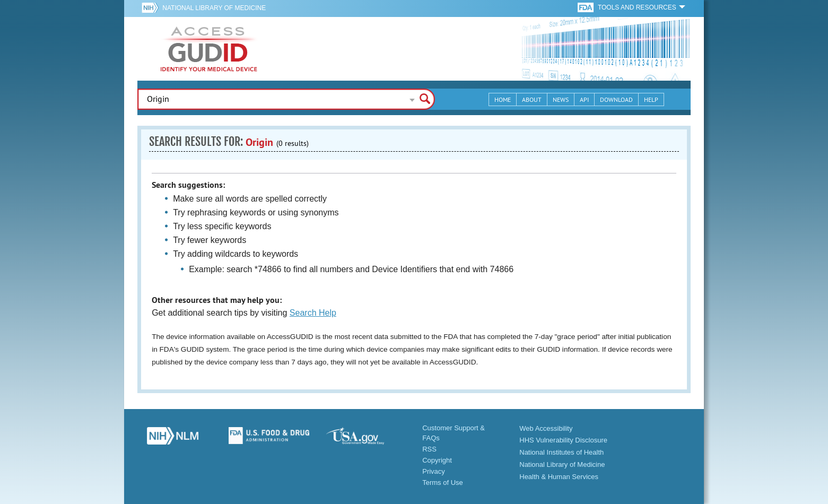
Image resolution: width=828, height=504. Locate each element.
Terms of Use (443, 483)
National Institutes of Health (561, 452)
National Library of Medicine (214, 8)
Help (651, 99)
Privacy (434, 471)
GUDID (209, 49)
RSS (429, 449)
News (561, 99)
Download (616, 99)
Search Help (313, 313)
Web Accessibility (546, 428)
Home (503, 99)
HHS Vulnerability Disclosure (563, 440)
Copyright (437, 460)
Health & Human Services (559, 477)
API (584, 99)
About (532, 99)
